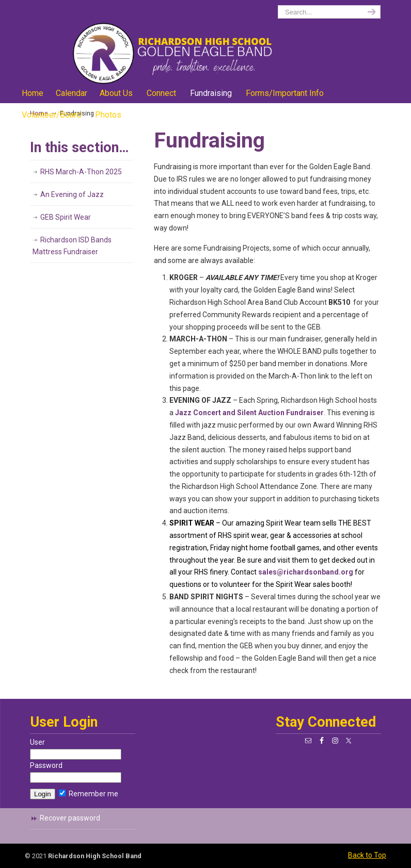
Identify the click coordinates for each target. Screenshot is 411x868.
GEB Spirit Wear (66, 217)
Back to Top (367, 855)
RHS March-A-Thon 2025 (81, 172)
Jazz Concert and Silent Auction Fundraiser (249, 413)
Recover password (70, 818)
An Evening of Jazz (72, 194)
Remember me (89, 794)
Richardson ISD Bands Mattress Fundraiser (72, 246)
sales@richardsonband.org (306, 572)
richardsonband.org (175, 44)
